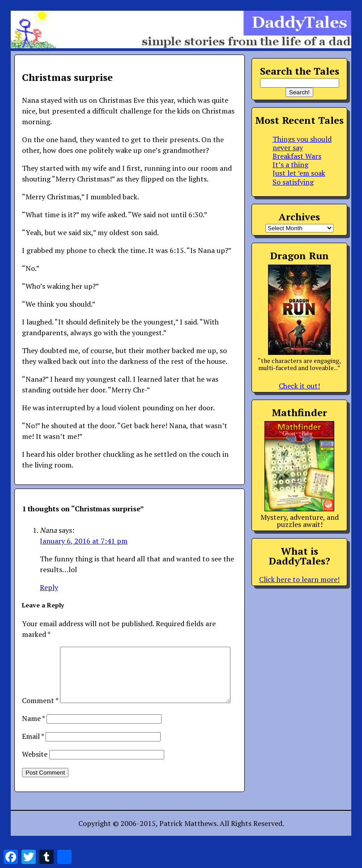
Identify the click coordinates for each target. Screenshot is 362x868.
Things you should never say (302, 143)
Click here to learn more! (299, 579)
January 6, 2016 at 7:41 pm (84, 541)
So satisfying (293, 182)
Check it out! (299, 386)
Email (33, 758)
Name (33, 740)
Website (35, 775)
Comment (40, 652)
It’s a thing (290, 164)
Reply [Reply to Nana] (49, 587)
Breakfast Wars (297, 156)
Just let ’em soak (299, 173)
